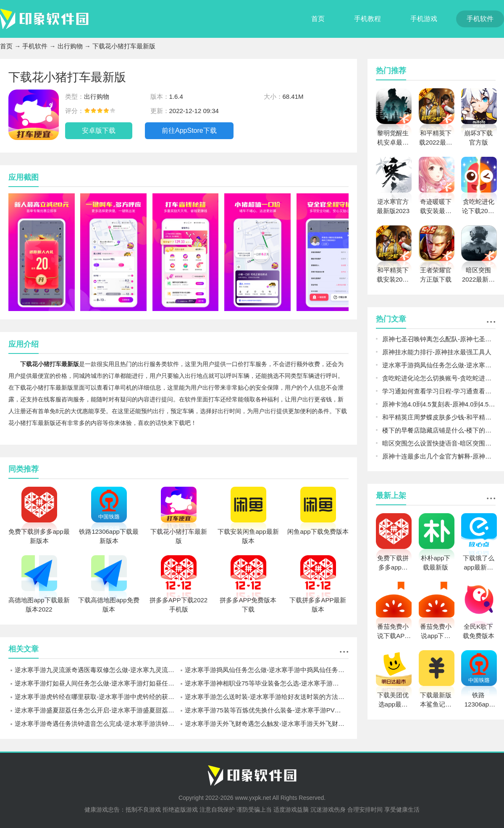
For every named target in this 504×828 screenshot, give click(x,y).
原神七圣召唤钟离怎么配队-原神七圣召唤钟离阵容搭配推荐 (439, 339)
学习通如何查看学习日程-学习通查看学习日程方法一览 (439, 391)
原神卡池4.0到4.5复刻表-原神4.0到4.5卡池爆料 (439, 404)
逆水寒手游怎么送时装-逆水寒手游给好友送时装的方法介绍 (267, 697)
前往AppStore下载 (189, 131)
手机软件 (480, 19)
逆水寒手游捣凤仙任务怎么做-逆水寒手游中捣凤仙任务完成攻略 (267, 670)
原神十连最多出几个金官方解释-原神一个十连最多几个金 (439, 456)
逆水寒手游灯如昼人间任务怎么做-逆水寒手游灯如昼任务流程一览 (97, 683)
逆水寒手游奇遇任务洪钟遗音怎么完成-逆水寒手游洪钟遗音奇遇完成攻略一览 (97, 724)
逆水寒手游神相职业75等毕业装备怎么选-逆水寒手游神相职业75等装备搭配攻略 (267, 683)
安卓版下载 (99, 131)
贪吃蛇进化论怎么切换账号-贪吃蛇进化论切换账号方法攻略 (439, 378)
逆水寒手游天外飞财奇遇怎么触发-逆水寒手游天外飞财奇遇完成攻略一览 (267, 724)
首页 (318, 19)
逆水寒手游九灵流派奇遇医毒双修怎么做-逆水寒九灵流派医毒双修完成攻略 (97, 670)
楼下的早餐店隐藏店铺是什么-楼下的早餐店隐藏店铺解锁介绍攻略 (439, 430)
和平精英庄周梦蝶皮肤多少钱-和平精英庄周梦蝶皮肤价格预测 (439, 417)
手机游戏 (424, 19)
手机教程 (367, 19)
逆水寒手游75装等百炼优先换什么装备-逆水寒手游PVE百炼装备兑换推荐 (267, 710)
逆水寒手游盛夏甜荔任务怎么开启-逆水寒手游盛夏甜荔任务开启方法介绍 (97, 710)
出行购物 (70, 46)
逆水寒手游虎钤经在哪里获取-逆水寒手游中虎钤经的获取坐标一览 (97, 697)
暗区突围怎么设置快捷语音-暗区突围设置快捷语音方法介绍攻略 (439, 443)
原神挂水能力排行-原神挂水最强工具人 (437, 352)
